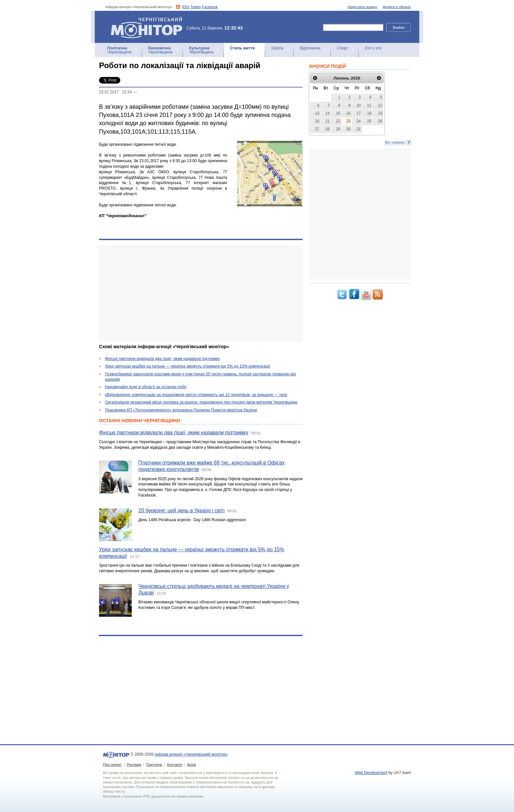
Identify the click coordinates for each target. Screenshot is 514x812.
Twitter (196, 7)
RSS (186, 7)
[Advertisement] (201, 293)
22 (338, 121)
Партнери (154, 765)
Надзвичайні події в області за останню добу (146, 387)
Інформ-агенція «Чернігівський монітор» (149, 27)
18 (369, 113)
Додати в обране (397, 7)
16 (348, 113)
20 (317, 121)
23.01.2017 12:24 (115, 92)
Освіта (277, 48)
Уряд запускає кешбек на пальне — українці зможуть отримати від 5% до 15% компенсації (188, 366)
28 (327, 129)
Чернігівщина (119, 50)
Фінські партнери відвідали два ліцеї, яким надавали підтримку (162, 359)
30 (348, 129)
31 (358, 129)
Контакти (175, 765)
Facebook (210, 7)
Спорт (343, 48)
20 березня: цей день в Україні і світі (181, 510)
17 (358, 113)
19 (380, 113)
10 (358, 105)
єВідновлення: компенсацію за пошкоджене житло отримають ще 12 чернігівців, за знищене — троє (196, 395)
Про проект (112, 765)
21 (327, 121)
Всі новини (395, 142)
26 (380, 121)
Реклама (134, 765)
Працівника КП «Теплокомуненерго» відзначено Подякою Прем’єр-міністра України (181, 410)
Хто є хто (373, 48)
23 (348, 121)
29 (338, 129)
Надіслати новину (363, 7)
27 (317, 129)
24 (358, 121)
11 (369, 105)
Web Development (371, 773)
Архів (192, 765)
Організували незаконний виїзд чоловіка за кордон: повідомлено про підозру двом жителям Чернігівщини (201, 402)
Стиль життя (242, 48)
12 (380, 105)
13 (317, 113)
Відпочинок (310, 48)
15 (338, 113)
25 (369, 121)
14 (327, 113)
